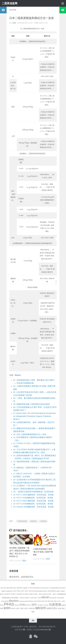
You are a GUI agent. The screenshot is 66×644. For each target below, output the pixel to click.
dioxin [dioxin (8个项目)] (45, 597)
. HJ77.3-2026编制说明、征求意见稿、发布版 (33, 504)
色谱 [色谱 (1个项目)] (60, 608)
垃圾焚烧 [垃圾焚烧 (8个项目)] (55, 605)
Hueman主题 (46, 630)
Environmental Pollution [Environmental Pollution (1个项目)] (26, 601)
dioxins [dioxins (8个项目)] (14, 601)
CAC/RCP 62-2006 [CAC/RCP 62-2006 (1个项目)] (22, 594)
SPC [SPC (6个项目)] (34, 605)
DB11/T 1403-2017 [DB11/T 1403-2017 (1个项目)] (31, 598)
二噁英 (14, 23)
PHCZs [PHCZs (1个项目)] (17, 605)
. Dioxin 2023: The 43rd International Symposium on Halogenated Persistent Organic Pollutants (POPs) (35, 416)
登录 (31, 577)
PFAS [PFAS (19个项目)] (9, 604)
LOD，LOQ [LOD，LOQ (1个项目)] (61, 601)
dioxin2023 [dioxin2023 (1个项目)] (61, 598)
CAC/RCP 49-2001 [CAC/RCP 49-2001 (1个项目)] (10, 594)
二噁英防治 (33, 521)
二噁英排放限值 (22, 521)
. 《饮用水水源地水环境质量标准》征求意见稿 (33, 492)
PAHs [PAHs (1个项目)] (2, 605)
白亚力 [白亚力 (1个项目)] (26, 608)
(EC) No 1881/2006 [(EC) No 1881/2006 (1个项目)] (7, 588)
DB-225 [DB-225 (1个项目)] (22, 598)
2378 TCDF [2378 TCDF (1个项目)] (24, 591)
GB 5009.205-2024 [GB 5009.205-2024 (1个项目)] (51, 601)
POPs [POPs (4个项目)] (23, 605)
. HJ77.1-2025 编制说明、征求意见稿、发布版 (33, 495)
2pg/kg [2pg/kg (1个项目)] (25, 588)
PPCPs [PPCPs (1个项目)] (29, 605)
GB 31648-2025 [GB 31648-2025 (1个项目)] (39, 601)
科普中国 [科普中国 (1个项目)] (32, 608)
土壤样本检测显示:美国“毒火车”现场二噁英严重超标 (43, 552)
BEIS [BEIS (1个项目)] (2, 594)
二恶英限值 (43, 521)
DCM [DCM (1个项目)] (39, 598)
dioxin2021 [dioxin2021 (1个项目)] (53, 598)
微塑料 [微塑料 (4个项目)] (7, 608)
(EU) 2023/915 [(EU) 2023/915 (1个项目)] (18, 588)
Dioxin (18, 375)
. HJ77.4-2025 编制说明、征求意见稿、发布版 (33, 501)
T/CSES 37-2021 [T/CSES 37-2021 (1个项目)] (43, 605)
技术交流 (13, 10)
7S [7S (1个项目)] (29, 588)
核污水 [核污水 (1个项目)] (13, 608)
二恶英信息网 (9, 3)
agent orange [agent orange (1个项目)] (61, 591)
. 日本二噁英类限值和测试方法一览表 (30, 434)
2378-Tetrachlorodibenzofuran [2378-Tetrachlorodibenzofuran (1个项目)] (38, 591)
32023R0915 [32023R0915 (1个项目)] (52, 591)
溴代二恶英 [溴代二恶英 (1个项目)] (20, 608)
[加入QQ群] (31, 636)
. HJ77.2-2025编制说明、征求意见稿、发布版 (33, 498)
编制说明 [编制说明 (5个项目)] (41, 608)
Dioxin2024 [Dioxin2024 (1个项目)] (5, 601)
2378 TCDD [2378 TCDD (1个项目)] (17, 591)
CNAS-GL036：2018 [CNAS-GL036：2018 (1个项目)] (35, 594)
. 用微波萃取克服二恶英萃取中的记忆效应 (32, 404)
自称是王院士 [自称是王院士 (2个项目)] (52, 608)
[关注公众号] (35, 636)
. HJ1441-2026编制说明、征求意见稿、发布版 (33, 507)
